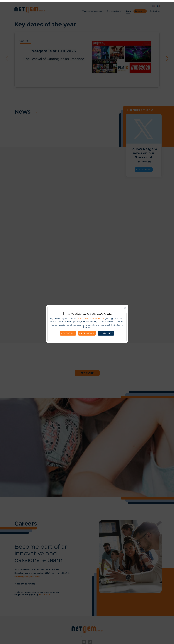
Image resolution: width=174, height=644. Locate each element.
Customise (106, 331)
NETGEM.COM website (91, 317)
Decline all (87, 331)
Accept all (68, 331)
